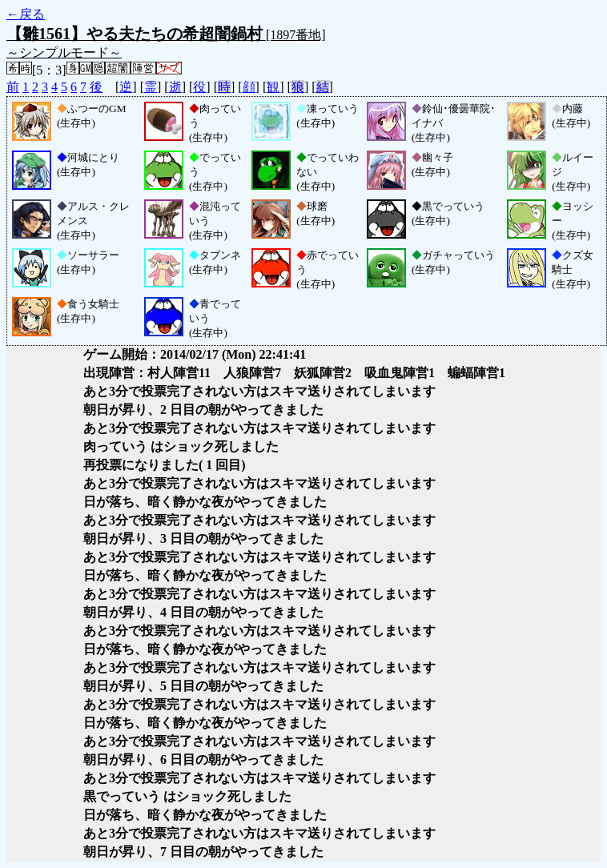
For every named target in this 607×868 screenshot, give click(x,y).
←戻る (26, 14)
